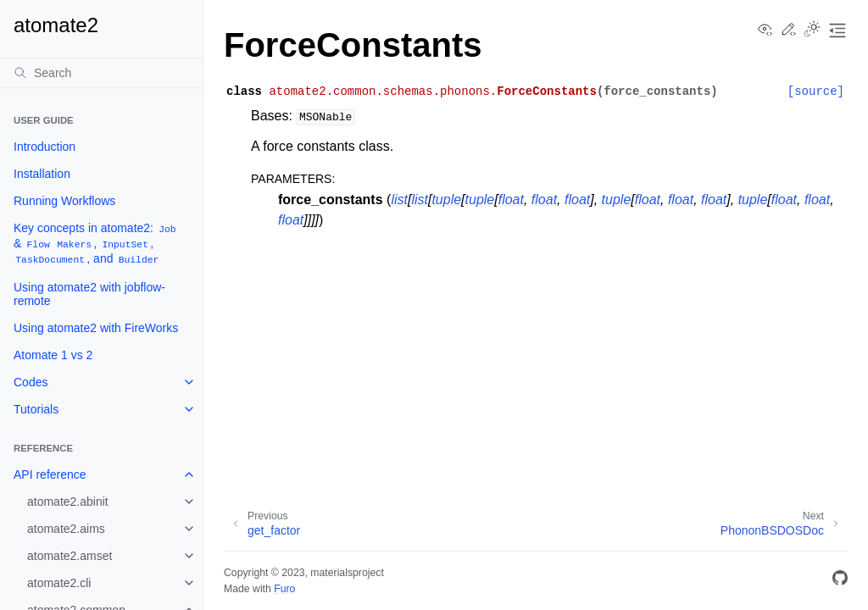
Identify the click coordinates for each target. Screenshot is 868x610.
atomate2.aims (66, 529)
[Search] (101, 73)
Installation (42, 174)
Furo (284, 589)
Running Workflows (64, 201)
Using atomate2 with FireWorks (96, 328)
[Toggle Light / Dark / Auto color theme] (812, 30)
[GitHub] (840, 581)
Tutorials (36, 409)
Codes (31, 382)
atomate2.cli (59, 583)
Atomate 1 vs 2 (53, 355)
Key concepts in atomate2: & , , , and (96, 244)
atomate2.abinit (68, 502)
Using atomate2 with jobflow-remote (89, 294)
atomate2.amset (70, 556)
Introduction (45, 147)
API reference (50, 474)
